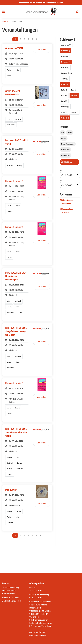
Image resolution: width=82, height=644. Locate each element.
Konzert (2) (65, 85)
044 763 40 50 (14, 598)
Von (61, 172)
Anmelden (45, 635)
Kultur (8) (64, 91)
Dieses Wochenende (68, 145)
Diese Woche (65, 151)
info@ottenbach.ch (16, 601)
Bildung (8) (65, 57)
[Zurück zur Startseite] (41, 12)
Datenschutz (34, 635)
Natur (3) (64, 102)
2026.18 (45, 632)
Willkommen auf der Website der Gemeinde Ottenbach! (41, 2)
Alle (62, 133)
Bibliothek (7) (66, 52)
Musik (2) (74, 97)
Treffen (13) (65, 119)
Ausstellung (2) (66, 46)
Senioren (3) (65, 108)
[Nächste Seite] (40, 40)
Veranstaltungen (18, 23)
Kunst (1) (74, 91)
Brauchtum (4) (66, 63)
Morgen (64, 139)
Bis (61, 182)
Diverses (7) (65, 69)
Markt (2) (64, 97)
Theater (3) (74, 113)
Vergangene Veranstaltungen (66, 163)
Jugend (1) (65, 80)
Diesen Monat (66, 156)
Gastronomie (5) (66, 74)
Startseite (5, 23)
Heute (70, 133)
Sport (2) (64, 113)
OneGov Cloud (35, 632)
